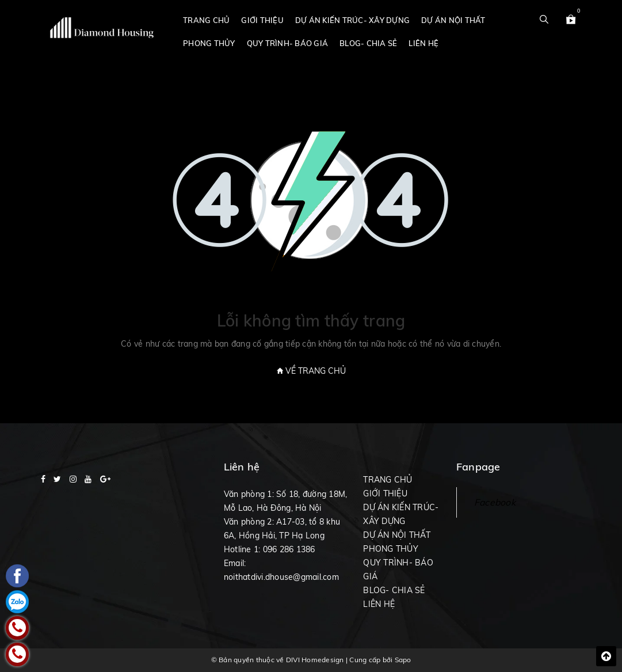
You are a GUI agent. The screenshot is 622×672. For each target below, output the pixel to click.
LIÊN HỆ (423, 43)
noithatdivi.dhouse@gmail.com (281, 577)
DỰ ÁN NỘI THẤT (453, 20)
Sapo (403, 660)
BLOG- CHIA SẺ (368, 43)
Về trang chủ (311, 371)
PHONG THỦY (209, 43)
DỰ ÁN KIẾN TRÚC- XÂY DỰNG (352, 20)
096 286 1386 (289, 549)
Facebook (495, 502)
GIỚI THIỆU (262, 20)
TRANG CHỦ (206, 20)
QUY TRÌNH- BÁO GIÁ (288, 43)
